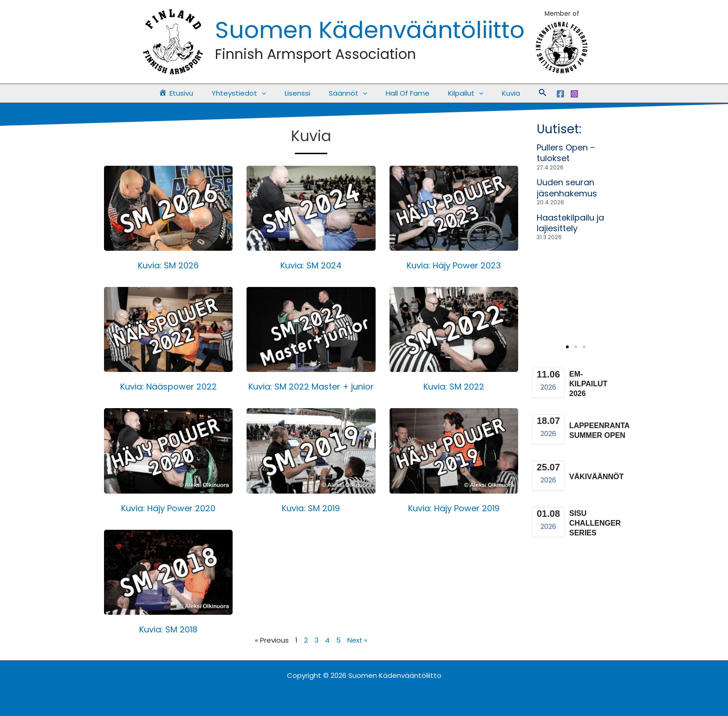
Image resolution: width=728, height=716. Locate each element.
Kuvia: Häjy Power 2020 (168, 508)
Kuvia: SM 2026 (168, 265)
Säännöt (348, 93)
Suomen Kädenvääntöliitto (370, 30)
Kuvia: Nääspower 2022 (169, 387)
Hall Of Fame (403, 93)
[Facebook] (544, 94)
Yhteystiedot (248, 93)
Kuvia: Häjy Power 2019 (454, 508)
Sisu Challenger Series (595, 523)
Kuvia (497, 93)
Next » (357, 640)
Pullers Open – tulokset (566, 153)
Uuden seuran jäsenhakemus (567, 188)
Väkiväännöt (596, 477)
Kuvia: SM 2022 (454, 387)
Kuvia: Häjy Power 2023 (454, 265)
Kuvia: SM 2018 (168, 629)
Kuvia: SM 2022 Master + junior (311, 387)
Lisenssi (302, 93)
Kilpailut (456, 93)
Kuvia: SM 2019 (311, 508)
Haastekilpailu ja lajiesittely (570, 223)
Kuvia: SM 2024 (311, 265)
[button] (271, 93)
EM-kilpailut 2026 (588, 384)
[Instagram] (558, 94)
